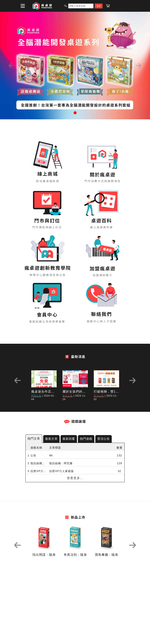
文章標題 (55, 448)
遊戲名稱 (36, 448)
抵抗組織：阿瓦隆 (39, 463)
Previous (18, 380)
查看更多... (75, 478)
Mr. (51, 455)
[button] (11, 66)
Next (132, 380)
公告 (33, 455)
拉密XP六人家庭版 (39, 471)
